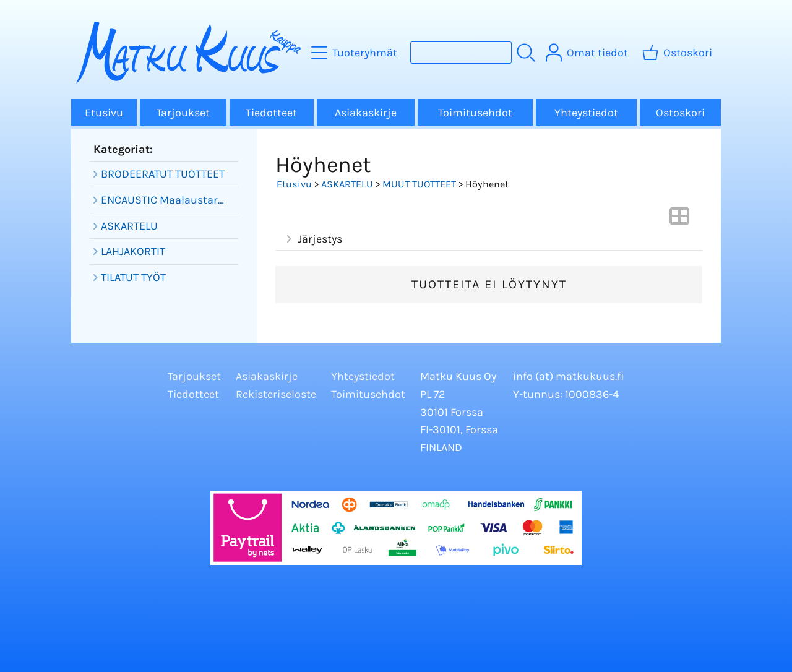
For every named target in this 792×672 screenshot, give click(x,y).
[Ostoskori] (678, 53)
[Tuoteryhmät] (355, 53)
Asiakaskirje (366, 113)
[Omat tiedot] (588, 53)
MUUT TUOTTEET (419, 184)
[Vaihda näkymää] (679, 220)
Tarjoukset (183, 113)
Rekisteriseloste (276, 394)
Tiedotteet (271, 113)
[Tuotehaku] (461, 53)
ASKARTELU (347, 184)
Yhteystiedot (586, 113)
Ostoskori (680, 113)
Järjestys (312, 239)
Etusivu (104, 113)
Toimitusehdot (475, 113)
